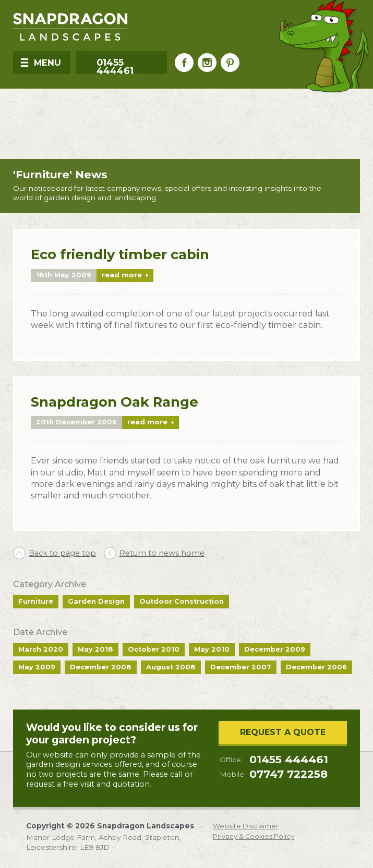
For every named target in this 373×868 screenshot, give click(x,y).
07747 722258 (288, 774)
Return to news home (162, 553)
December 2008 (101, 667)
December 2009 (275, 649)
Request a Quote (283, 732)
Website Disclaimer (246, 827)
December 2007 (241, 667)
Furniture (36, 601)
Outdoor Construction (182, 601)
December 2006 (316, 667)
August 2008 (171, 667)
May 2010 (212, 649)
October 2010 (154, 649)
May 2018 (95, 649)
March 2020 (41, 649)
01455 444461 (289, 760)
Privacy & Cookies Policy (254, 837)
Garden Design (96, 601)
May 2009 (37, 667)
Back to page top (62, 553)
